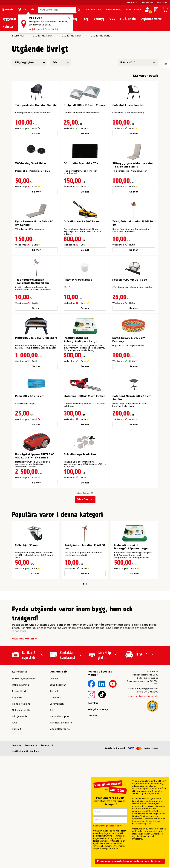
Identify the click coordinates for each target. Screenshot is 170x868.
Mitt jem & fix (20, 716)
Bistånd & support (60, 716)
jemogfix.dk (47, 745)
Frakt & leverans (21, 704)
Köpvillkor (18, 698)
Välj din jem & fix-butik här (44, 29)
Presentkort (133, 2)
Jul (51, 710)
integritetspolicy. (143, 824)
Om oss (54, 679)
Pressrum (55, 698)
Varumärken (57, 704)
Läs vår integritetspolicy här (108, 826)
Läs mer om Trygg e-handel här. (143, 696)
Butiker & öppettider (24, 679)
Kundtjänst (162, 2)
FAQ (14, 723)
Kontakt (17, 729)
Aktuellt (54, 691)
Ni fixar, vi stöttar (22, 710)
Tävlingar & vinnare (61, 723)
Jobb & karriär (133, 10)
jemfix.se (17, 745)
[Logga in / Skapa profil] (147, 10)
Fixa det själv (93, 10)
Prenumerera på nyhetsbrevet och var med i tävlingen (130, 861)
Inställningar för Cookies (25, 751)
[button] (84, 584)
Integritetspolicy (98, 709)
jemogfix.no (31, 745)
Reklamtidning (113, 10)
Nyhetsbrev (148, 2)
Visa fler (83, 499)
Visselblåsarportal (60, 729)
